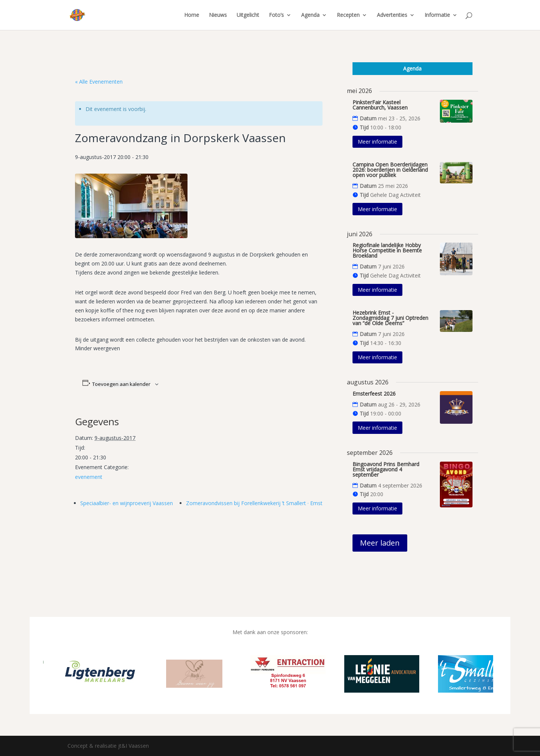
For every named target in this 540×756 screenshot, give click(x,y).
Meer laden (380, 543)
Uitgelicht (248, 15)
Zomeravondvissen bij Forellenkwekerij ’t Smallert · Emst (254, 503)
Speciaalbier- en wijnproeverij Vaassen (127, 503)
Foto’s (276, 15)
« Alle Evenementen (99, 82)
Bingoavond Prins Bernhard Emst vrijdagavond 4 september (386, 469)
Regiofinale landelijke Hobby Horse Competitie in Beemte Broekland (387, 250)
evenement (89, 477)
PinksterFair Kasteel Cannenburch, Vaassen (380, 105)
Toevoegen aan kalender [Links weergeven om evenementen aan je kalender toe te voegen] (121, 384)
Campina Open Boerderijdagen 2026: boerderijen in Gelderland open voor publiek (390, 170)
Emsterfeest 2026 (374, 394)
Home (192, 15)
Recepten (348, 15)
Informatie (437, 15)
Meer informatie (377, 142)
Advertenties (392, 15)
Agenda (310, 15)
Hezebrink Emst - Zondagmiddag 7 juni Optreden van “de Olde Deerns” (390, 318)
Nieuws (218, 15)
